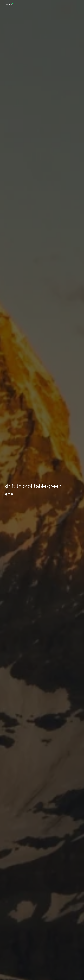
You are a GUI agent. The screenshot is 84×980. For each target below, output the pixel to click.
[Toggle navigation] (77, 4)
